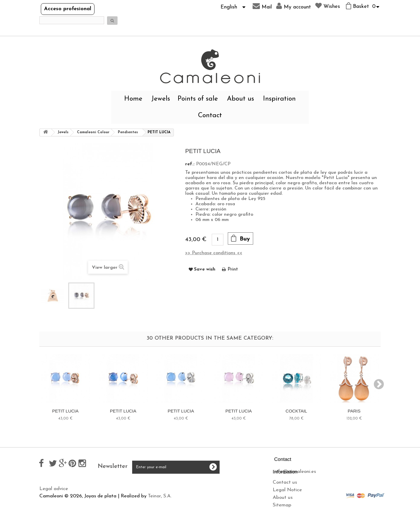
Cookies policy (142, 506)
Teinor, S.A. (160, 527)
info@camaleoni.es (295, 472)
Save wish (205, 269)
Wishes (328, 6)
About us (240, 99)
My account (294, 6)
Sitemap (49, 516)
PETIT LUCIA (65, 411)
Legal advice (141, 483)
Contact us (51, 493)
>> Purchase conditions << (214, 253)
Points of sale (198, 99)
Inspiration (279, 99)
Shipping (136, 491)
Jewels (161, 99)
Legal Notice (54, 501)
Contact (210, 116)
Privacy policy (142, 498)
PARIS (354, 411)
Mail (262, 6)
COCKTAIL (296, 411)
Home (133, 99)
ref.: (190, 164)
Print (233, 269)
